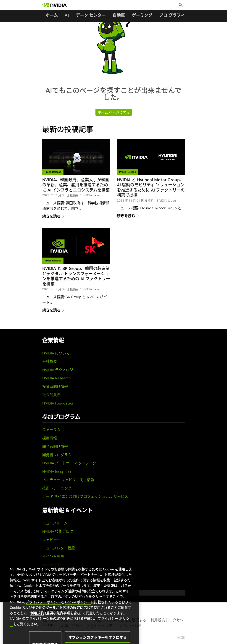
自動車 (119, 15)
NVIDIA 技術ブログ (58, 531)
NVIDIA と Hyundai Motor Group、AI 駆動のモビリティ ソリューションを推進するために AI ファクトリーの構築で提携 (151, 188)
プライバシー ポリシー (43, 609)
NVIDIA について (56, 353)
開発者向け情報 (55, 446)
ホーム (52, 15)
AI (67, 15)
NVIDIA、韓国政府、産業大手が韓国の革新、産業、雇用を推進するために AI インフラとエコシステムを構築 (76, 185)
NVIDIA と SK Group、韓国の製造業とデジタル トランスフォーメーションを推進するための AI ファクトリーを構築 (76, 276)
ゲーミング (142, 15)
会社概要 (50, 361)
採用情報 (50, 438)
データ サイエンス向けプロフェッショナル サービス (85, 496)
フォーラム (51, 430)
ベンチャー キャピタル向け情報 (68, 480)
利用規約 (158, 620)
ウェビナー (51, 540)
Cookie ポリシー (78, 609)
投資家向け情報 (55, 386)
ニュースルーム (55, 523)
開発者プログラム (57, 455)
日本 (181, 638)
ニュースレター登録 (59, 548)
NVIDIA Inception (57, 471)
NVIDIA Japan (92, 195)
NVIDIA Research (57, 378)
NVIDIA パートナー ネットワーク (69, 463)
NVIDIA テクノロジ (58, 370)
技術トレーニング (57, 488)
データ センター (91, 15)
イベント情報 (53, 556)
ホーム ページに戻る (114, 112)
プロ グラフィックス (178, 15)
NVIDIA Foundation (58, 403)
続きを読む (54, 217)
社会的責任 (51, 395)
